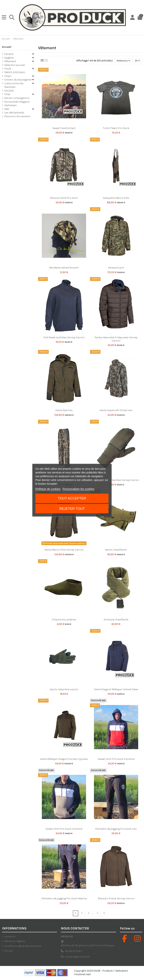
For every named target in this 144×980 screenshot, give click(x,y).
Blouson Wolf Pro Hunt (64, 198)
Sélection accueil (15, 64)
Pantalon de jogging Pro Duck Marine (64, 899)
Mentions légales (15, 942)
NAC (7, 108)
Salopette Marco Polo (116, 198)
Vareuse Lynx (116, 268)
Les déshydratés (14, 112)
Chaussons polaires (64, 620)
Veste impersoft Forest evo (116, 410)
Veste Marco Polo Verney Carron (64, 550)
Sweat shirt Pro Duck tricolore (116, 759)
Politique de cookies (48, 489)
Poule (8, 68)
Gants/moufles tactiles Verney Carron (116, 480)
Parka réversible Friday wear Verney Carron (116, 339)
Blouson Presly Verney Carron (116, 899)
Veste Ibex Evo (64, 410)
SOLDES (9, 90)
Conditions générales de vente (23, 947)
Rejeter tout (72, 509)
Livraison (10, 937)
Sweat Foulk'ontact (64, 128)
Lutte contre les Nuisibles (14, 85)
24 (137, 60)
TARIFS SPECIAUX (15, 72)
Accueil (7, 46)
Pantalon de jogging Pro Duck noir (116, 829)
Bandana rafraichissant (64, 268)
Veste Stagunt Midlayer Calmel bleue (116, 690)
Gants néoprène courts (64, 690)
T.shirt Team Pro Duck (116, 128)
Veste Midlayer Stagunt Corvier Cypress (64, 759)
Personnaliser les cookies (78, 489)
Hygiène (9, 57)
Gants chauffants (116, 550)
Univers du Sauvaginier (18, 79)
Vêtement (10, 61)
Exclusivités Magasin (17, 101)
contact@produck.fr (77, 957)
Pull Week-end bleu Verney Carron (64, 338)
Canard (9, 53)
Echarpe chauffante (116, 620)
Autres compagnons (17, 98)
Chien (8, 76)
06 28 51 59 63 (73, 952)
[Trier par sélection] (121, 61)
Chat (7, 94)
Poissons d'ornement (17, 116)
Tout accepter (72, 498)
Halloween (10, 105)
